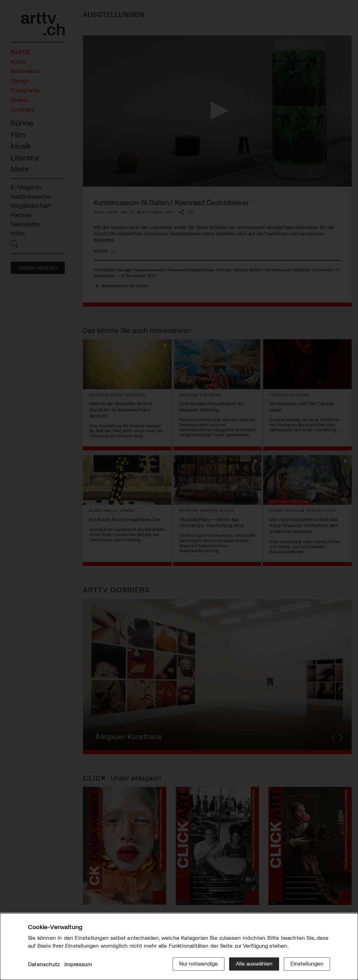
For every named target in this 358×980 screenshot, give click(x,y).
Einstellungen (307, 963)
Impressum (78, 964)
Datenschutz (44, 964)
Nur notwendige (198, 963)
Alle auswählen (254, 963)
